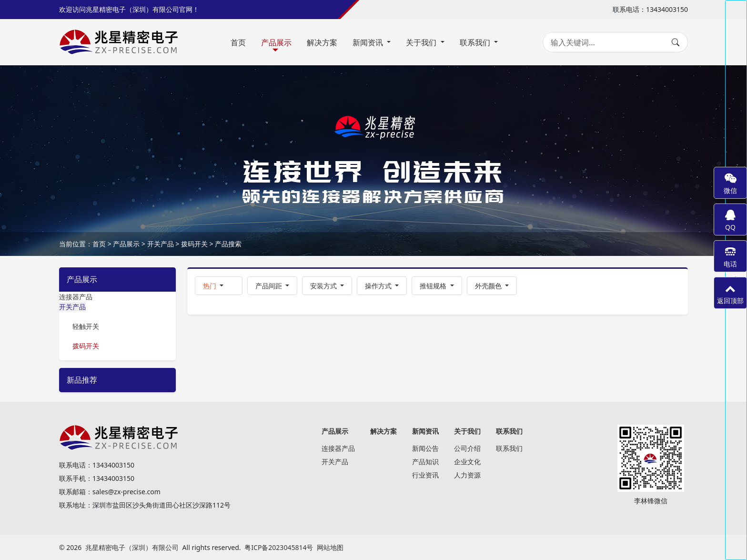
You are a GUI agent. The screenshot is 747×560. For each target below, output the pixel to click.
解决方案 (322, 42)
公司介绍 (467, 448)
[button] (219, 286)
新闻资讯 (369, 42)
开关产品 (161, 244)
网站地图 (330, 547)
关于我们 (422, 42)
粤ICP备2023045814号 (279, 547)
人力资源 (467, 475)
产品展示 (276, 42)
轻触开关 (86, 326)
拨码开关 (194, 244)
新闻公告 (425, 448)
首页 (238, 42)
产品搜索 (228, 244)
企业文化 (467, 462)
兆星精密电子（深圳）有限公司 (132, 547)
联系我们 (476, 42)
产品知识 (425, 462)
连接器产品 (76, 297)
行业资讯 (425, 475)
